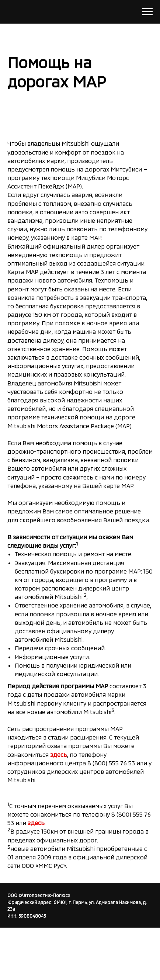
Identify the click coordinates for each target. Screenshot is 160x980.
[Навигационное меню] (147, 12)
